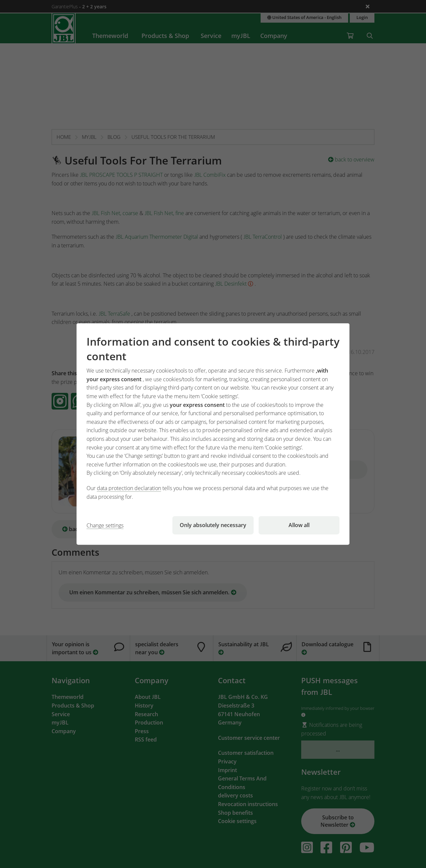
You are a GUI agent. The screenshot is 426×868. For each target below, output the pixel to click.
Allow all (299, 525)
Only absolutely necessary (213, 525)
